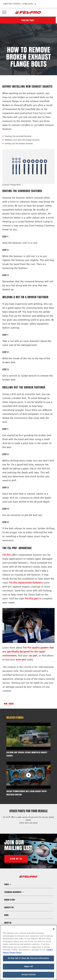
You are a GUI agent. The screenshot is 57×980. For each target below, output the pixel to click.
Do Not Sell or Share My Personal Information (29, 958)
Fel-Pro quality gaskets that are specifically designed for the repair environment (28, 652)
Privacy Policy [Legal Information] (15, 953)
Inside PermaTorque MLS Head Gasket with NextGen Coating (27, 793)
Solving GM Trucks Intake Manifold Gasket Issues (27, 754)
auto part (21, 660)
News (6, 915)
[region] (28, 953)
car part (33, 656)
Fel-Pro (7, 555)
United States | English (18, 4)
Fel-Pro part (32, 599)
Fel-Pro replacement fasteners (26, 583)
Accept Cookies (28, 975)
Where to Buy (10, 900)
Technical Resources (14, 892)
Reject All (28, 967)
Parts (8, 884)
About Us (8, 923)
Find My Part (28, 20)
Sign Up (14, 859)
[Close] (54, 929)
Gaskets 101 (9, 907)
